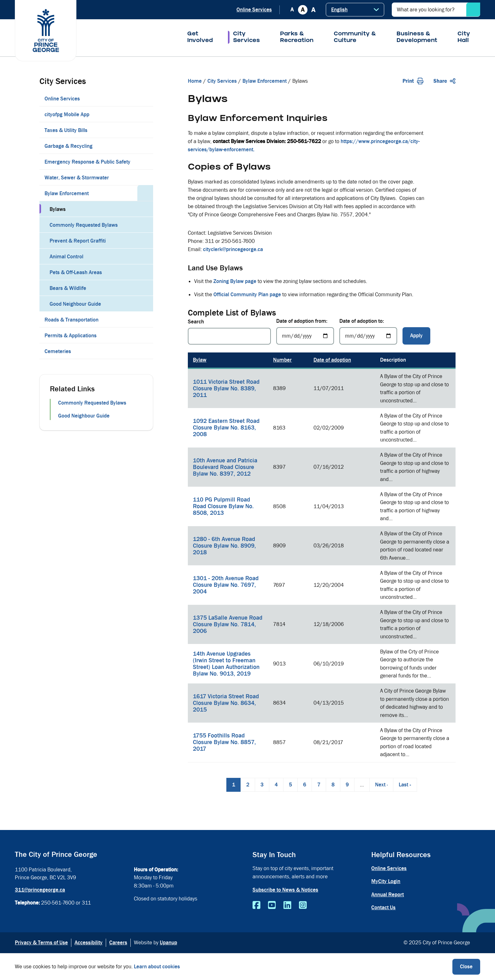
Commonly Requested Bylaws (84, 225)
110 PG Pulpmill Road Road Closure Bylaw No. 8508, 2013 (223, 506)
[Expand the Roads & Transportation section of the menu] (145, 319)
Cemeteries (58, 351)
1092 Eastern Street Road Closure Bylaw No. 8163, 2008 (226, 428)
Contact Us (383, 908)
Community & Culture (355, 38)
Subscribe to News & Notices (285, 890)
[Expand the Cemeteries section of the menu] (145, 351)
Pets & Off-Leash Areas (76, 272)
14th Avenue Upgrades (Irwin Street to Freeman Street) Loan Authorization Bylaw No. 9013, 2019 (226, 664)
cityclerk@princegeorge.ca (233, 249)
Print (413, 81)
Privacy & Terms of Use (41, 943)
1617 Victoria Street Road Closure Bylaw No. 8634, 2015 (226, 703)
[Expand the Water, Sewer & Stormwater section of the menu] (145, 177)
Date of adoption (332, 360)
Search (196, 322)
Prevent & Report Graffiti (78, 241)
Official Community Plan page (247, 295)
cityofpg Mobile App (67, 114)
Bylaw (200, 360)
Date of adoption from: (302, 321)
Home (195, 81)
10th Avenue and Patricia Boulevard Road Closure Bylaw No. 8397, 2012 (225, 467)
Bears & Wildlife (68, 288)
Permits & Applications (71, 336)
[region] (322, 557)
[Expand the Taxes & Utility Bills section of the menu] (145, 130)
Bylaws (58, 209)
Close (466, 967)
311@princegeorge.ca (40, 890)
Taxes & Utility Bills (66, 130)
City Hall (464, 38)
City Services (246, 38)
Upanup (168, 943)
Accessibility (89, 943)
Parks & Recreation (297, 38)
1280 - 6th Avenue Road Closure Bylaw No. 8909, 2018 (224, 546)
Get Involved (200, 38)
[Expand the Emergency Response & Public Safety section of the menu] (145, 161)
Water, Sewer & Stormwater (77, 178)
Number (282, 360)
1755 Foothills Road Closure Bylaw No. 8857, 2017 (224, 742)
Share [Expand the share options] (444, 81)
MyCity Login (386, 881)
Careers (118, 943)
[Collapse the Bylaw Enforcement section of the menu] (145, 193)
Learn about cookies (157, 967)
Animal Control (66, 257)
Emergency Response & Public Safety (87, 162)
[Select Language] (355, 10)
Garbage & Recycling (69, 146)
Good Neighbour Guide (75, 304)
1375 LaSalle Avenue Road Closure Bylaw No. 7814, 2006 (228, 624)
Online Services (254, 10)
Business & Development (417, 38)
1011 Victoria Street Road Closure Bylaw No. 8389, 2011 (226, 388)
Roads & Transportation (72, 320)
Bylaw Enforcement (67, 193)
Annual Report (388, 895)
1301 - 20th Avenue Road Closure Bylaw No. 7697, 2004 (226, 585)
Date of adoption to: (362, 321)
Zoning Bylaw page (235, 281)
